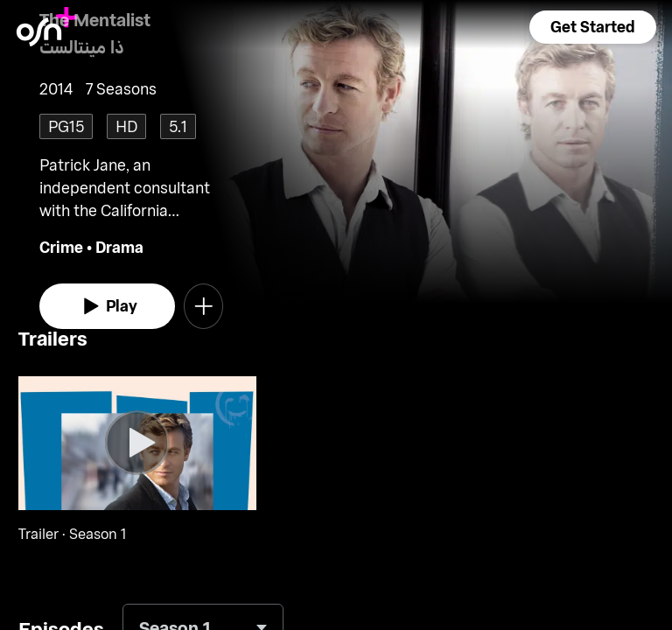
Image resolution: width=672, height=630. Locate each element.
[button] (592, 27)
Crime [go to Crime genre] (61, 247)
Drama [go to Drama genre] (119, 247)
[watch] (107, 306)
